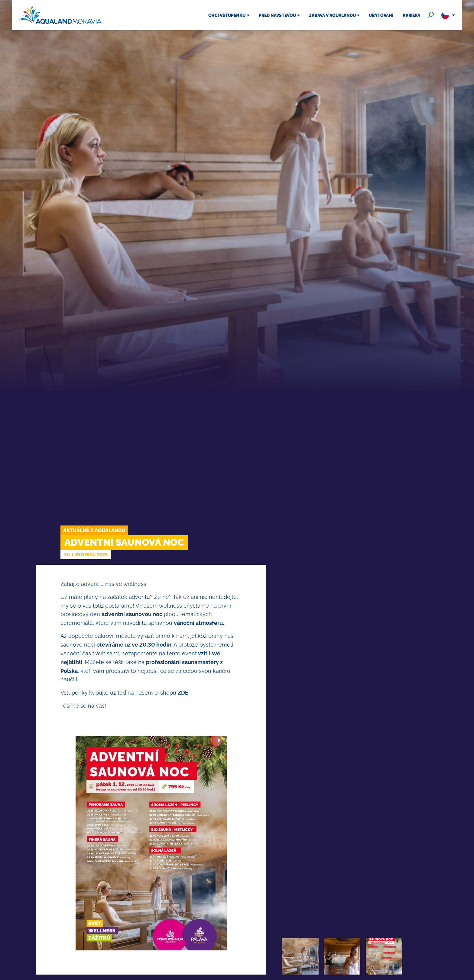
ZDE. (184, 693)
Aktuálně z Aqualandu (94, 530)
